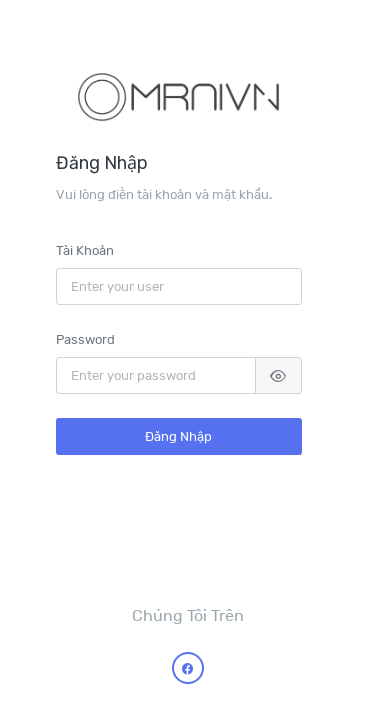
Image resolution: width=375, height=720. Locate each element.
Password (85, 339)
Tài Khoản (85, 250)
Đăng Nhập (178, 436)
